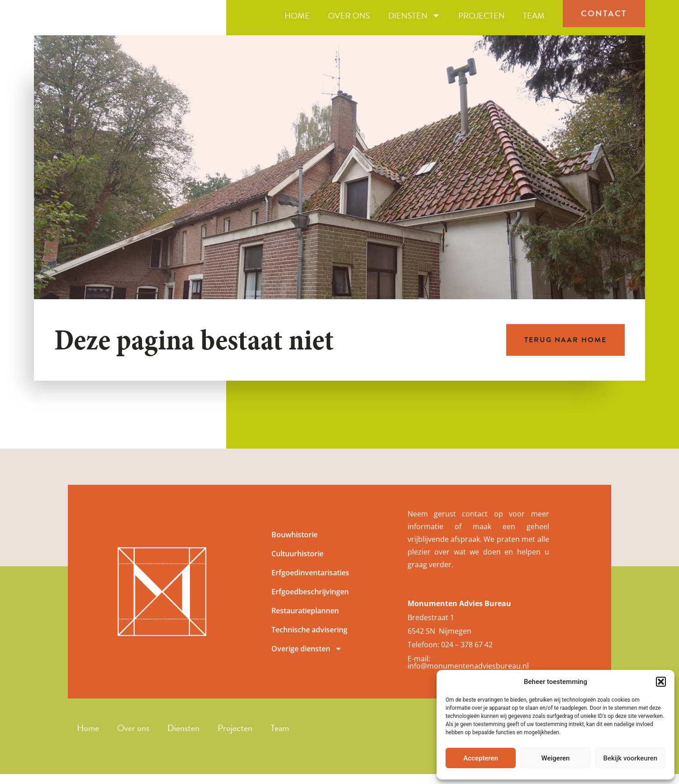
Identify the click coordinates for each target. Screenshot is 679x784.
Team (534, 21)
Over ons (349, 21)
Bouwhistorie (294, 546)
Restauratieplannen (305, 622)
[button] (661, 682)
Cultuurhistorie (297, 565)
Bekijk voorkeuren (630, 758)
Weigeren (556, 758)
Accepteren (481, 758)
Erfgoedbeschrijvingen (310, 603)
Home (297, 21)
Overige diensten (307, 660)
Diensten (414, 21)
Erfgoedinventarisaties (310, 584)
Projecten (482, 21)
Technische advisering (309, 641)
